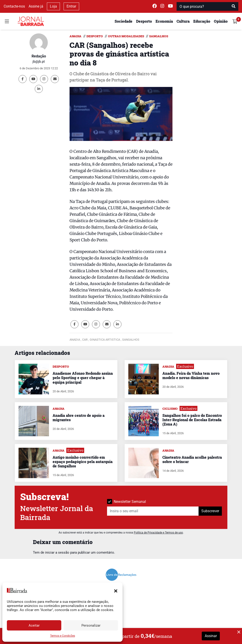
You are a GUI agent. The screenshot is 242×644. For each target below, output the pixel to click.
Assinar (211, 636)
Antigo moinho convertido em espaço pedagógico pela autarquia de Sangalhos (83, 462)
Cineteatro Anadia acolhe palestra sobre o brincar (192, 459)
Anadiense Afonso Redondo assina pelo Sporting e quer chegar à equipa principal (83, 378)
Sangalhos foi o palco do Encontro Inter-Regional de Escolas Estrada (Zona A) (192, 420)
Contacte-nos (14, 6)
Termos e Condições (63, 636)
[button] (116, 590)
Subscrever (210, 511)
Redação (39, 56)
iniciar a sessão (57, 552)
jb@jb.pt (39, 62)
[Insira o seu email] (153, 511)
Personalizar (91, 625)
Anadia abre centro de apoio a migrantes (79, 418)
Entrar (71, 6)
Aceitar (34, 625)
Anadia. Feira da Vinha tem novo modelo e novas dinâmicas (191, 375)
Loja (53, 6)
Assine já (36, 6)
